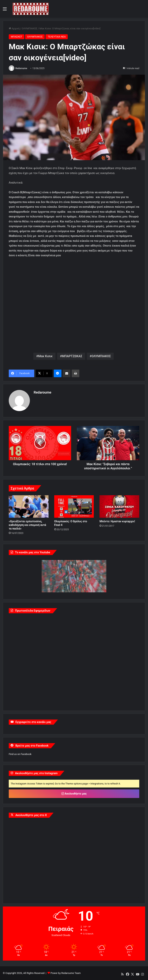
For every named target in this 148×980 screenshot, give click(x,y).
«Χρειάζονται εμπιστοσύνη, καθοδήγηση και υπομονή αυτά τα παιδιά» (27, 525)
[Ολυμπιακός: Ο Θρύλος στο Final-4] (74, 506)
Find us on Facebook (20, 754)
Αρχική (14, 28)
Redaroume (21, 68)
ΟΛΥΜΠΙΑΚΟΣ (29, 28)
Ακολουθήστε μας (74, 793)
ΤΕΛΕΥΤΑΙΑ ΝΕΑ (57, 37)
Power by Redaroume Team (66, 973)
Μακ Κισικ (45, 356)
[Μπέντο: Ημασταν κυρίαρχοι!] (119, 506)
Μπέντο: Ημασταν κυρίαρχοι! (117, 521)
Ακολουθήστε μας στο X (31, 815)
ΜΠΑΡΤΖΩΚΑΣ (72, 356)
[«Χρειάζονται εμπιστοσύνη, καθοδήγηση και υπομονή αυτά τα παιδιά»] (29, 506)
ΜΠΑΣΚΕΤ (17, 37)
